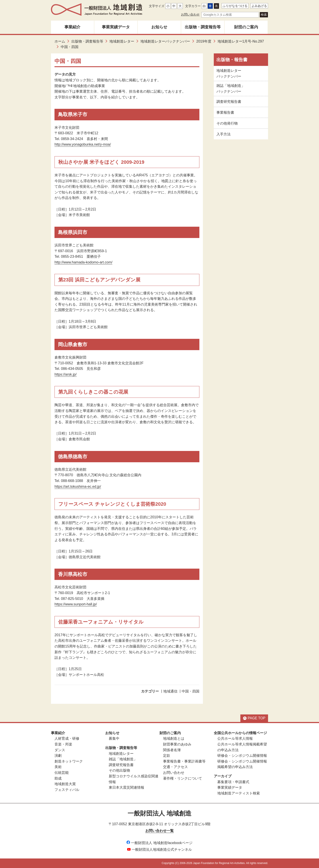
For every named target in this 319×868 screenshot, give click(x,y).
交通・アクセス (175, 767)
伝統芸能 (62, 773)
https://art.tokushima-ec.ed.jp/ (78, 487)
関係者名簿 (172, 750)
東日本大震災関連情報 (126, 787)
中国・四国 (191, 691)
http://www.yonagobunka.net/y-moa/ (83, 144)
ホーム (60, 41)
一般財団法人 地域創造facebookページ (159, 843)
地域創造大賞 (65, 784)
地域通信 (170, 691)
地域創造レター (122, 41)
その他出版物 (119, 770)
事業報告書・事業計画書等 (184, 761)
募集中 (114, 738)
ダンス (60, 750)
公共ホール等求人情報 (235, 738)
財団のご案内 (246, 27)
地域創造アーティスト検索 (239, 793)
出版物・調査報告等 (203, 27)
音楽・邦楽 (63, 744)
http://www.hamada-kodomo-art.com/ (83, 262)
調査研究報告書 (229, 102)
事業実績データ (116, 27)
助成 (58, 778)
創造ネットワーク (69, 761)
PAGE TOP (254, 718)
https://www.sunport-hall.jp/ (76, 604)
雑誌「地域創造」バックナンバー (231, 89)
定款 (167, 756)
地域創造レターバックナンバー (165, 41)
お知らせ (159, 27)
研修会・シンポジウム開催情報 (242, 756)
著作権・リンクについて (183, 778)
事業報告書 (225, 112)
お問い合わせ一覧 (159, 831)
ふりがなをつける (235, 6)
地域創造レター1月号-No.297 (241, 41)
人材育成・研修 (67, 738)
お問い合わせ (190, 14)
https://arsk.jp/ (66, 374)
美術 (58, 767)
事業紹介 (72, 27)
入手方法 (224, 134)
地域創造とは (174, 738)
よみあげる (259, 6)
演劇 (58, 756)
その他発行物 (227, 123)
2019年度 (204, 41)
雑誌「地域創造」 (123, 759)
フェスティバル (67, 790)
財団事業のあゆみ (177, 744)
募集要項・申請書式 (233, 782)
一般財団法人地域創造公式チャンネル (159, 849)
